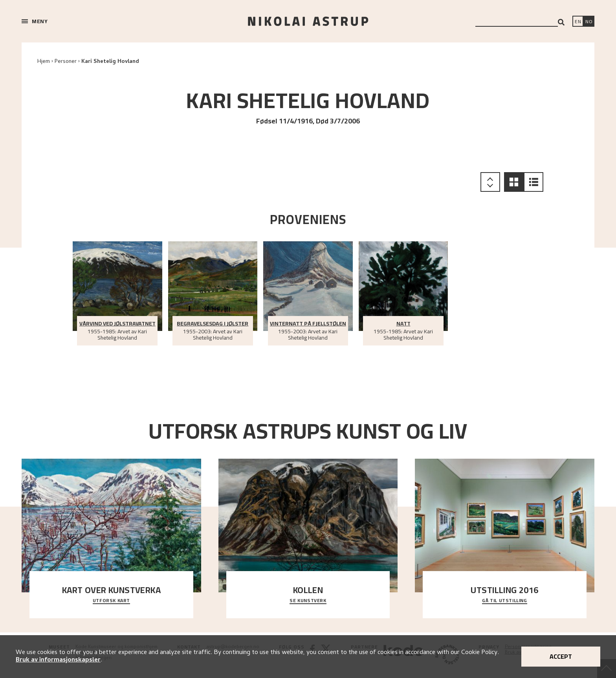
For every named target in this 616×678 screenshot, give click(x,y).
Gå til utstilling (504, 601)
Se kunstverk (308, 601)
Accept (561, 656)
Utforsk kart (111, 601)
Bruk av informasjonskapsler (58, 660)
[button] (514, 182)
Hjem (44, 62)
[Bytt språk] (589, 22)
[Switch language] (578, 22)
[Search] (561, 22)
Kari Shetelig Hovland (110, 62)
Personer (66, 62)
